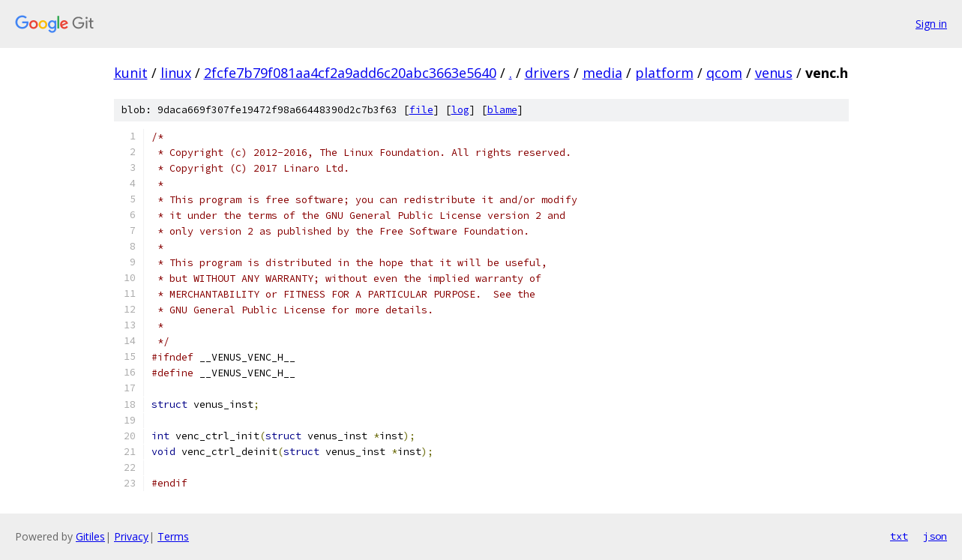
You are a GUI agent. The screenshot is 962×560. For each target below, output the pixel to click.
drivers (547, 73)
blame (502, 110)
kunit (131, 73)
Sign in (931, 24)
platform (664, 73)
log (460, 110)
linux (176, 73)
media (602, 73)
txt (899, 536)
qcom (724, 73)
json (935, 536)
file (421, 110)
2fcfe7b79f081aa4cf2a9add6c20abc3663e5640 (350, 73)
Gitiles (90, 536)
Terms (173, 536)
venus (774, 73)
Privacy (131, 536)
